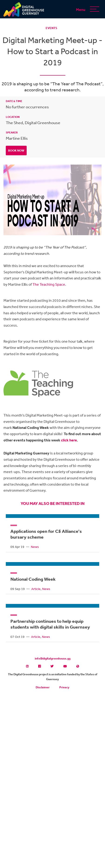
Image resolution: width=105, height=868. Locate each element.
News (35, 547)
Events (51, 28)
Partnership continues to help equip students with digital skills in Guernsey (50, 624)
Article (36, 589)
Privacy (64, 687)
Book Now (16, 151)
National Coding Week (33, 579)
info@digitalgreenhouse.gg (53, 658)
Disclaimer (43, 687)
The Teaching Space (49, 284)
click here (69, 440)
